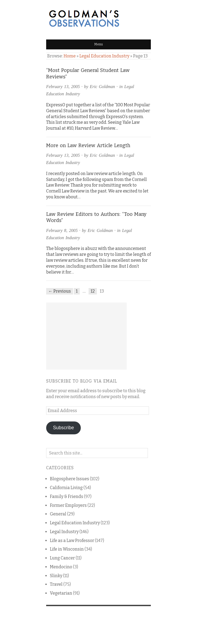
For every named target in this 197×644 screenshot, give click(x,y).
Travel (56, 584)
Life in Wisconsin (67, 549)
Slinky (56, 576)
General (58, 514)
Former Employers (68, 505)
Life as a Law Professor (72, 541)
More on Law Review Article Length (88, 145)
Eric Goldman (103, 87)
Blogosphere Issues (70, 479)
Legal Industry (64, 532)
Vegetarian (61, 593)
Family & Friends (67, 496)
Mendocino (61, 567)
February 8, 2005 (62, 230)
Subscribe (63, 428)
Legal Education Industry (104, 56)
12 (93, 291)
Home (70, 56)
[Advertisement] (86, 336)
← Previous (60, 291)
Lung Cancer (62, 558)
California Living (66, 488)
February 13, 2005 (63, 87)
